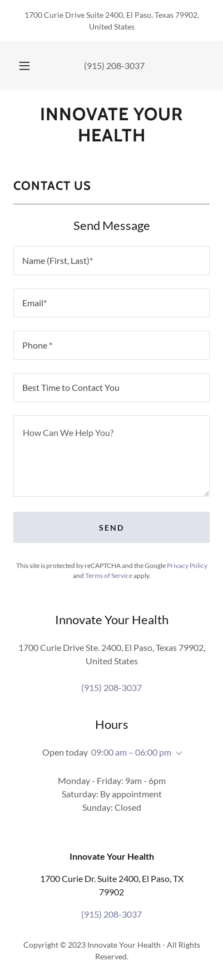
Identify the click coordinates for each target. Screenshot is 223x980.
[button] (24, 66)
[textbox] (111, 261)
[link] (111, 125)
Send (111, 528)
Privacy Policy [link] (187, 565)
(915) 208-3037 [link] (114, 65)
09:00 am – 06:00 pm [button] (131, 752)
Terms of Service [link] (109, 575)
